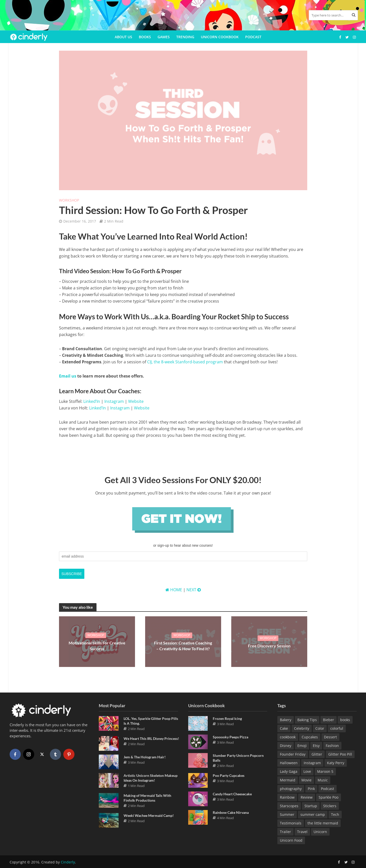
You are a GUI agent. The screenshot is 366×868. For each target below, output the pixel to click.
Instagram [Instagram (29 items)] (312, 763)
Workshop (69, 200)
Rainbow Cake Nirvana (231, 812)
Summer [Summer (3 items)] (287, 814)
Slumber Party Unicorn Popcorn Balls (238, 758)
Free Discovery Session (269, 646)
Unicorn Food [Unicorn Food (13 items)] (291, 840)
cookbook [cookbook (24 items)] (288, 737)
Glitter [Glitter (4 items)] (317, 754)
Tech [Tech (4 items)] (335, 814)
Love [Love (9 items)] (307, 771)
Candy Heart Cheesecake (232, 794)
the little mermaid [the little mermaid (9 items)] (323, 823)
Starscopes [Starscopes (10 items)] (289, 806)
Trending (185, 37)
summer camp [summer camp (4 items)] (313, 814)
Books (145, 37)
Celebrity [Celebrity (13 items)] (302, 728)
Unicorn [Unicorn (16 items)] (320, 832)
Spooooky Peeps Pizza (230, 737)
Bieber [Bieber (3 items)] (329, 720)
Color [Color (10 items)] (320, 728)
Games (164, 37)
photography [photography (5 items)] (291, 789)
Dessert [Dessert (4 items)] (330, 737)
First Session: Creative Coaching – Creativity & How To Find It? (183, 646)
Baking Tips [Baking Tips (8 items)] (307, 720)
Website (136, 401)
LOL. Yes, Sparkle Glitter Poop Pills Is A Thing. (151, 721)
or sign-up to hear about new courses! (183, 545)
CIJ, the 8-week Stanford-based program (185, 362)
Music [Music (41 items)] (323, 780)
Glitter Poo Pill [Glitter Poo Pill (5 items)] (340, 754)
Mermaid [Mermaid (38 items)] (288, 780)
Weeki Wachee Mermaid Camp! (149, 815)
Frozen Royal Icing (227, 718)
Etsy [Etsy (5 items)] (316, 746)
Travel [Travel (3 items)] (302, 832)
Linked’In (92, 401)
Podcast (253, 37)
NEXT (194, 590)
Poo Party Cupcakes (229, 775)
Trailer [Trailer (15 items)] (285, 832)
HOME (174, 590)
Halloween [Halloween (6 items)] (289, 763)
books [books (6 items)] (345, 720)
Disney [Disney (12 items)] (286, 746)
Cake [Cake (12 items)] (284, 728)
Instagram (114, 401)
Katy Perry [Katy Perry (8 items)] (336, 763)
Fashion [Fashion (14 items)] (332, 746)
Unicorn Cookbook (220, 37)
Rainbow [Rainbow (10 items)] (287, 797)
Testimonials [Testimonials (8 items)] (291, 823)
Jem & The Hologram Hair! (145, 757)
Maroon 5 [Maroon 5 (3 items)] (325, 771)
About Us (123, 37)
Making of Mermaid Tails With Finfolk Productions (147, 798)
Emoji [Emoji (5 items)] (302, 746)
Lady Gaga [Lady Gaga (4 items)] (289, 771)
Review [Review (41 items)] (307, 797)
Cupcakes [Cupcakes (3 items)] (310, 737)
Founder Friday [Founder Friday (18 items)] (293, 754)
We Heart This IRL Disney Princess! (151, 738)
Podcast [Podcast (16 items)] (328, 789)
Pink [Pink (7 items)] (311, 789)
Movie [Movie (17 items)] (306, 780)
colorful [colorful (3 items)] (337, 728)
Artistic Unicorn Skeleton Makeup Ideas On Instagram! (151, 778)
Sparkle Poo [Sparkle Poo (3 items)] (329, 797)
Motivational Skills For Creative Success (97, 646)
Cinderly (68, 862)
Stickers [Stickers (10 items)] (330, 806)
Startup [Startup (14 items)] (311, 806)
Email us (68, 376)
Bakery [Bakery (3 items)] (286, 720)
